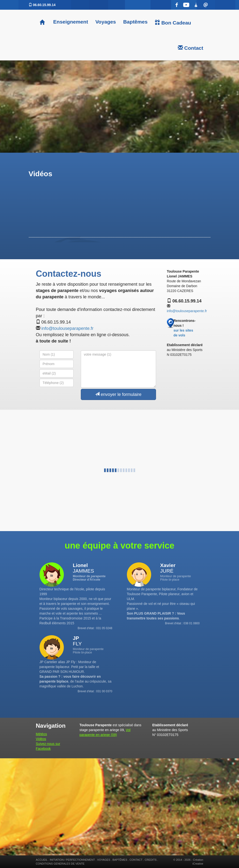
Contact (191, 48)
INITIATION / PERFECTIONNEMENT (72, 860)
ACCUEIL (42, 860)
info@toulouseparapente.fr (68, 328)
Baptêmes (135, 22)
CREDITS (151, 860)
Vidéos (41, 739)
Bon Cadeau (173, 23)
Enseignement (70, 22)
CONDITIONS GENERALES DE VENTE (60, 864)
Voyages (106, 22)
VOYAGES (104, 860)
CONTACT (136, 860)
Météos (41, 734)
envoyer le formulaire (118, 394)
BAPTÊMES (120, 860)
